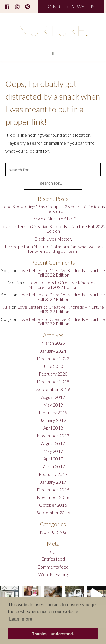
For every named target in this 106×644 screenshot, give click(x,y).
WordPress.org (53, 574)
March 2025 (53, 343)
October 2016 (53, 505)
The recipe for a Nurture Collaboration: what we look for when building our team (53, 249)
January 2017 (53, 482)
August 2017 (53, 443)
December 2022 (53, 358)
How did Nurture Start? (53, 219)
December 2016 (53, 490)
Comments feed (53, 567)
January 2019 (53, 420)
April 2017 (53, 459)
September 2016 (53, 513)
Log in (53, 551)
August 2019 (53, 397)
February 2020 (53, 374)
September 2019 (53, 389)
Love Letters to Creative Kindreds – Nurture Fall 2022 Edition (53, 229)
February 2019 (53, 412)
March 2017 (53, 466)
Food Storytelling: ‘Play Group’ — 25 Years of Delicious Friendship (53, 209)
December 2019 (53, 381)
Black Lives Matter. (53, 239)
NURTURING (53, 532)
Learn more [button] (21, 619)
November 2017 (53, 436)
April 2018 (53, 428)
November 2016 (53, 497)
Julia (7, 307)
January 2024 (53, 351)
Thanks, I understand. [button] (53, 634)
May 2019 (53, 405)
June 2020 (53, 366)
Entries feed (53, 559)
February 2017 (53, 474)
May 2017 (53, 451)
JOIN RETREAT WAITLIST (71, 6)
